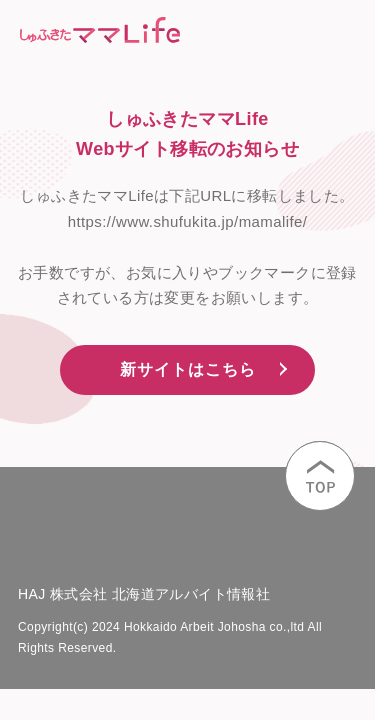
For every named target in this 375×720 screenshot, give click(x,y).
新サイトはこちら (188, 369)
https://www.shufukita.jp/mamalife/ (188, 221)
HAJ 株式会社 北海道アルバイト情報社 (144, 594)
